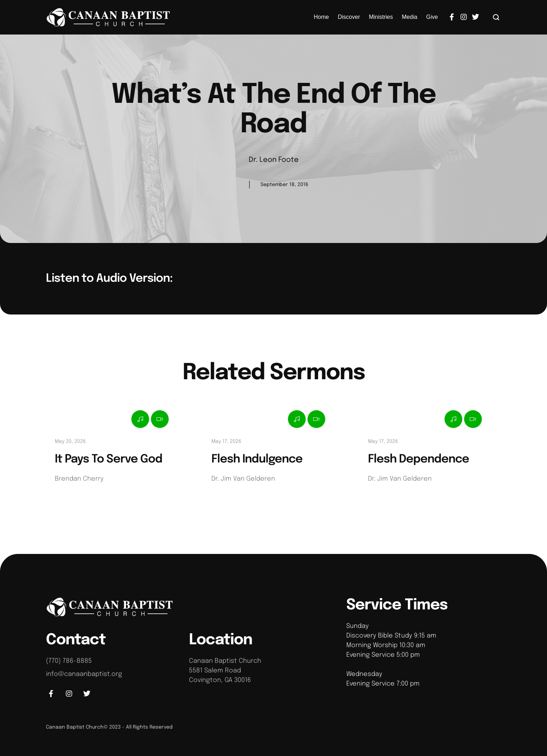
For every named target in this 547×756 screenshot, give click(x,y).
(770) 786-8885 (69, 661)
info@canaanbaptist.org (84, 674)
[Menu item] (322, 17)
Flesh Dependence (419, 459)
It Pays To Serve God (109, 459)
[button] (496, 17)
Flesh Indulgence (257, 459)
